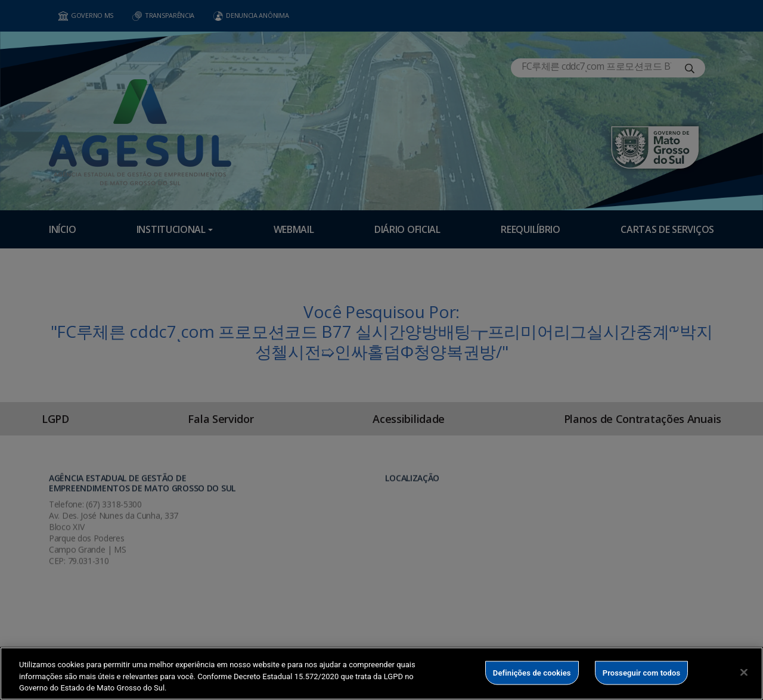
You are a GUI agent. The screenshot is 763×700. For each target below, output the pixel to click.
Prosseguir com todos (642, 672)
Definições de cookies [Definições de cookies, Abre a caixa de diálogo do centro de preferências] (532, 672)
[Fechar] (744, 672)
